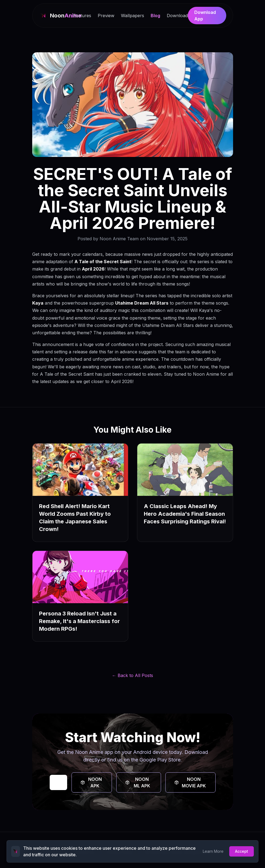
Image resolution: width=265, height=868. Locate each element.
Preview (106, 16)
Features (82, 16)
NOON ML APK (138, 782)
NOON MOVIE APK (190, 782)
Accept (242, 851)
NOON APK (91, 782)
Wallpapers (132, 16)
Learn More (213, 851)
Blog (155, 16)
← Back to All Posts (132, 675)
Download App (205, 16)
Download (177, 16)
